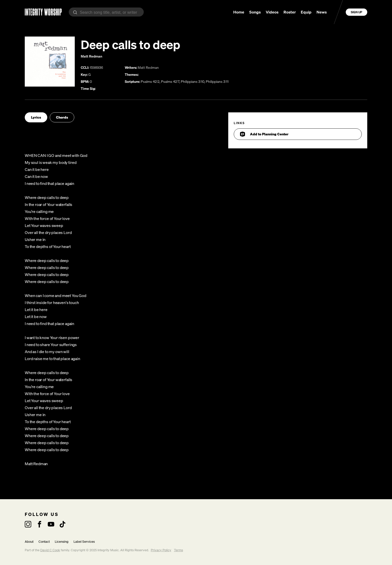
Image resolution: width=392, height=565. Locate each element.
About (29, 542)
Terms (178, 550)
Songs (255, 12)
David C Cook (50, 550)
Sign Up (356, 12)
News (322, 12)
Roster (290, 12)
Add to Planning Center (264, 134)
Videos (272, 12)
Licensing (62, 542)
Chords (62, 117)
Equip (306, 12)
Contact (44, 542)
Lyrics (36, 117)
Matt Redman (91, 56)
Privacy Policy (161, 550)
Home (239, 12)
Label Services (84, 542)
